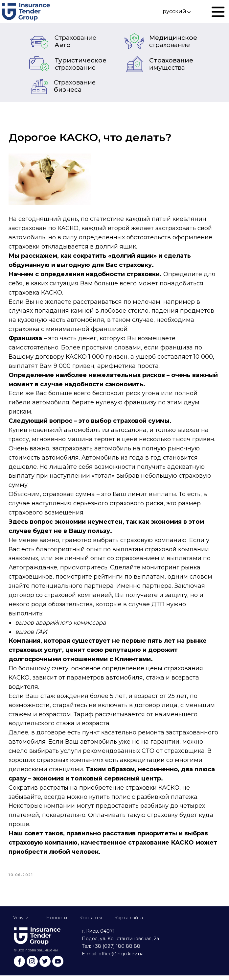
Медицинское (173, 41)
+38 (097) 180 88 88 (116, 951)
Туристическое (81, 64)
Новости (57, 922)
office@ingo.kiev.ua (121, 958)
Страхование (171, 64)
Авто (75, 41)
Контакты (91, 922)
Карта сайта (129, 922)
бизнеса (75, 86)
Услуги (21, 922)
